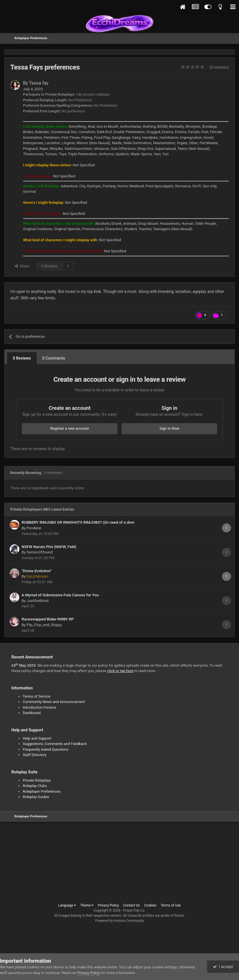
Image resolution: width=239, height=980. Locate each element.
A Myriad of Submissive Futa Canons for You (60, 595)
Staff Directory (35, 755)
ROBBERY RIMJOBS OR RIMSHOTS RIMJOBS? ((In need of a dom (78, 522)
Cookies (150, 905)
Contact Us (131, 905)
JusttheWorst (38, 601)
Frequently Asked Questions (46, 749)
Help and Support (37, 738)
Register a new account (70, 428)
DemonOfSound (40, 552)
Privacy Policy (108, 905)
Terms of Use (171, 905)
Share (22, 266)
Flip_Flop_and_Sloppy (44, 625)
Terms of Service (37, 696)
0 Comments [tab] (54, 358)
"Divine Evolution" (37, 571)
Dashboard (32, 713)
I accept (223, 967)
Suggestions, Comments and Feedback (55, 744)
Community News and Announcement (54, 702)
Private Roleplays (37, 780)
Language (67, 905)
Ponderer (34, 528)
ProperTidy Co (134, 910)
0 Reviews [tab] (22, 358)
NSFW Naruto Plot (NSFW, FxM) (49, 547)
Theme (87, 905)
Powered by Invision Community (119, 921)
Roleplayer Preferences (42, 791)
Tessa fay (39, 83)
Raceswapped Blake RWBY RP (48, 619)
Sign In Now (169, 428)
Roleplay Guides (36, 797)
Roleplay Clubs (35, 786)
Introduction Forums (39, 707)
